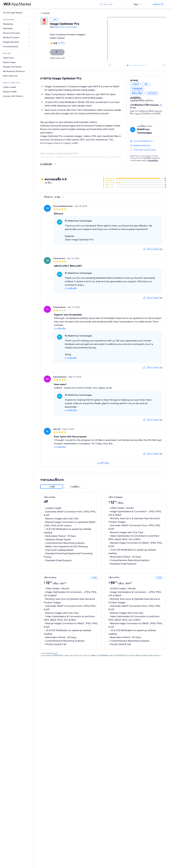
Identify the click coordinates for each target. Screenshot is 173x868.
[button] (161, 105)
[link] (17, 13)
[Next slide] (164, 65)
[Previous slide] (110, 65)
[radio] (52, 487)
